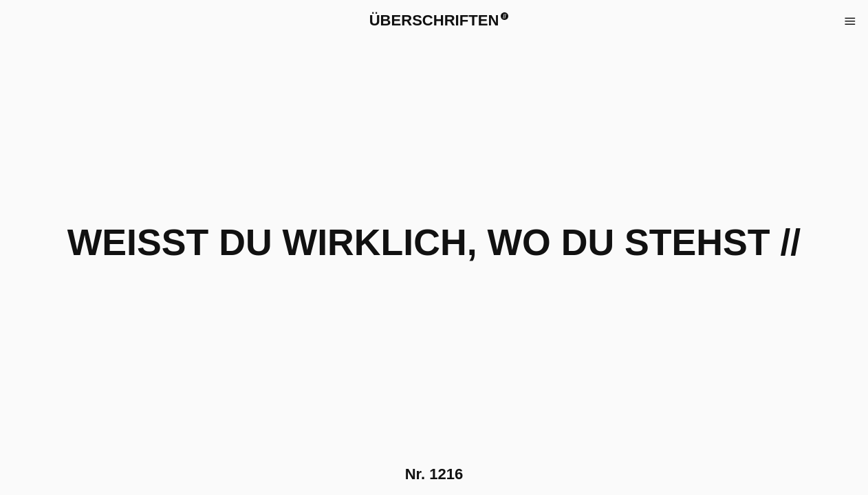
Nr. (434, 474)
